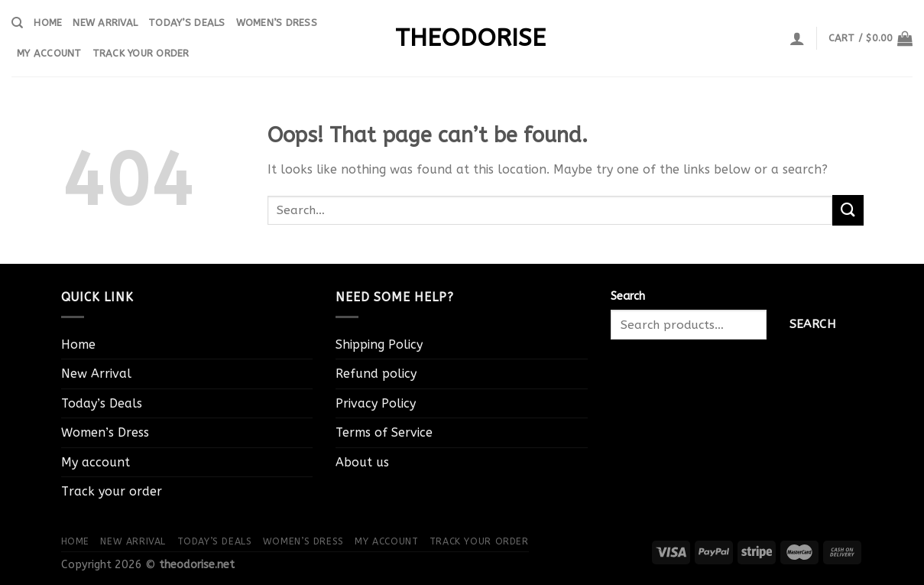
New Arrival (105, 23)
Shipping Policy (379, 344)
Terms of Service (384, 432)
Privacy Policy (376, 403)
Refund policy (376, 374)
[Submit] (848, 210)
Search (628, 296)
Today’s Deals (186, 23)
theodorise (462, 38)
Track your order (141, 53)
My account (49, 53)
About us (362, 462)
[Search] (17, 23)
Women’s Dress (277, 23)
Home (48, 23)
